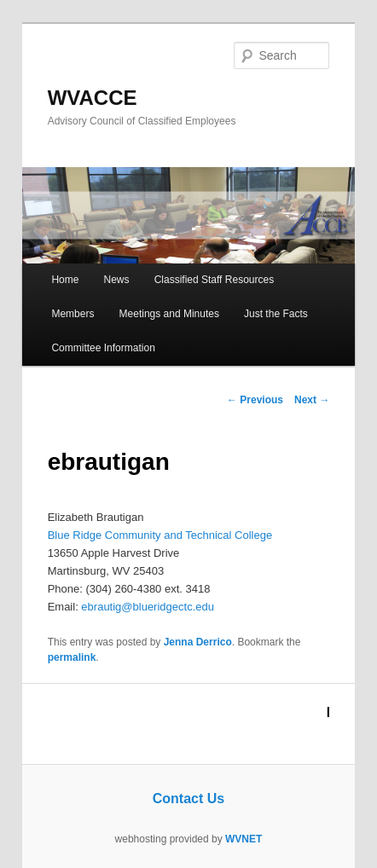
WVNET (244, 839)
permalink (72, 657)
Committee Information (103, 348)
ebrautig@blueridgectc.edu (148, 607)
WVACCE (93, 98)
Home (65, 280)
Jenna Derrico (198, 642)
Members (72, 314)
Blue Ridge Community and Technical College (160, 535)
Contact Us (188, 799)
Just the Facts (276, 314)
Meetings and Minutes (169, 314)
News (117, 280)
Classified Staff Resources (215, 280)
